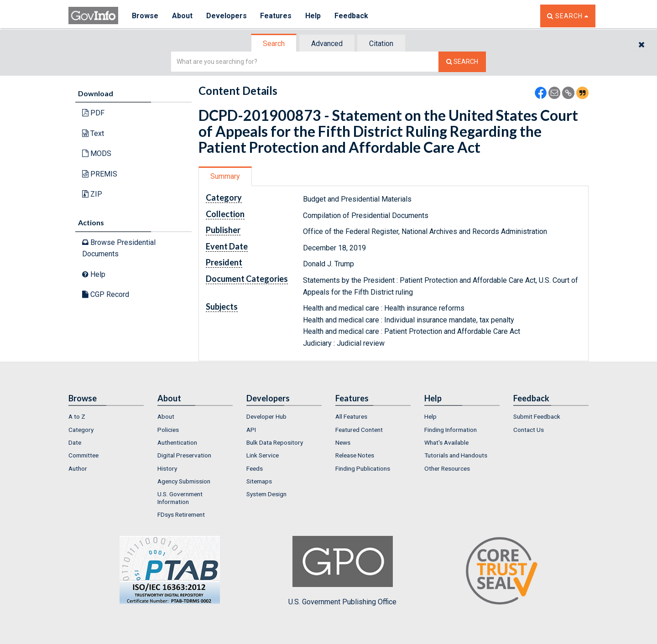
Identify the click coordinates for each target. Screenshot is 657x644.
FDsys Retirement (181, 514)
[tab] (274, 44)
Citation (381, 44)
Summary (225, 176)
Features (276, 16)
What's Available (446, 442)
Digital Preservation (184, 455)
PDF (93, 113)
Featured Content (359, 430)
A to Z (77, 416)
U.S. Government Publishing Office (342, 571)
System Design (266, 494)
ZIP (92, 194)
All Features (351, 416)
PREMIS (100, 174)
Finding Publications (363, 468)
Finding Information (451, 430)
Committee (83, 455)
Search (274, 44)
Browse (145, 16)
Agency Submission (184, 481)
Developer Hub (266, 416)
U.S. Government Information (180, 498)
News (343, 442)
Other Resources (447, 468)
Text (93, 133)
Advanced (327, 44)
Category (81, 430)
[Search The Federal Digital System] (462, 62)
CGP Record (106, 294)
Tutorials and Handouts (456, 455)
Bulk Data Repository (275, 442)
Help (313, 16)
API (251, 430)
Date (75, 442)
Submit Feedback (537, 416)
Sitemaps (259, 481)
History (167, 468)
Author (78, 468)
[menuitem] (106, 416)
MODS (97, 153)
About (182, 16)
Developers (227, 16)
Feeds (255, 468)
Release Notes (355, 455)
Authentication (177, 442)
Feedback (352, 16)
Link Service (263, 455)
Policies (168, 430)
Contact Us (529, 430)
